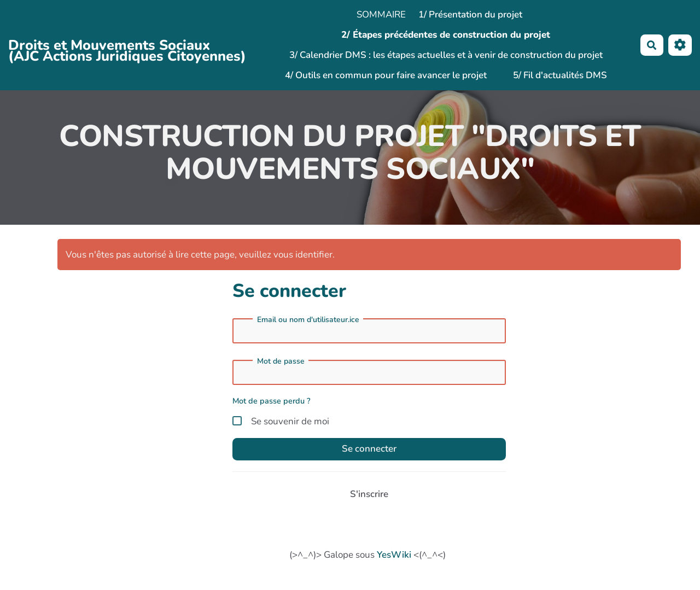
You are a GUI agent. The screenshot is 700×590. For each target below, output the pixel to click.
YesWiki (394, 555)
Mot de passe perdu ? (272, 401)
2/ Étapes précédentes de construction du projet (446, 35)
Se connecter (369, 449)
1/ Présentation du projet (470, 14)
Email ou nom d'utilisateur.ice (308, 320)
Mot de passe (281, 361)
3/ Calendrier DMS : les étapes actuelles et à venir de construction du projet (446, 55)
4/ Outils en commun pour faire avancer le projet (386, 75)
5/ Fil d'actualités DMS (560, 75)
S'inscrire (369, 494)
